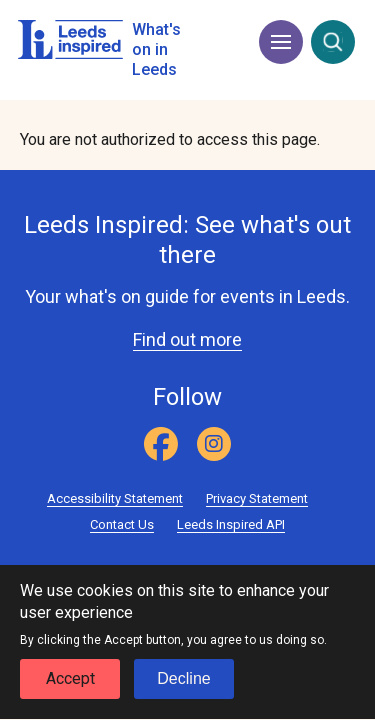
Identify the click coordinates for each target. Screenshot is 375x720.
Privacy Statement (257, 498)
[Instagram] (214, 444)
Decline (183, 691)
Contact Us (122, 524)
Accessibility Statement (115, 498)
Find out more (187, 339)
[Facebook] (161, 444)
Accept (70, 691)
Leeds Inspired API (231, 524)
